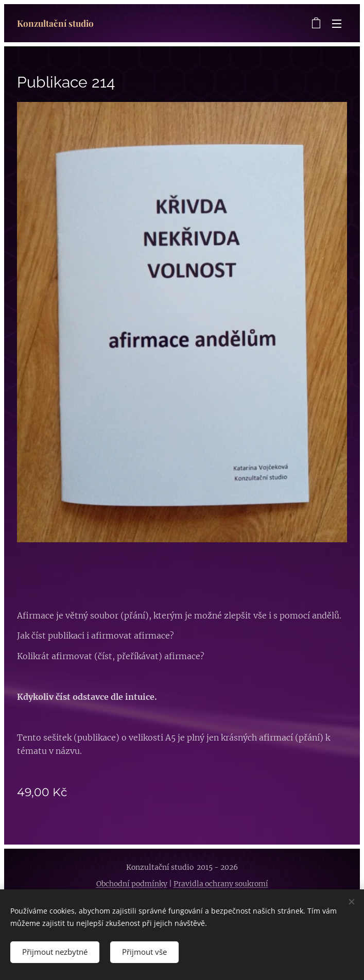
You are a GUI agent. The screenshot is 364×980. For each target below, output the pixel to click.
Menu (337, 24)
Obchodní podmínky (132, 884)
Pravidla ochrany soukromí (221, 884)
